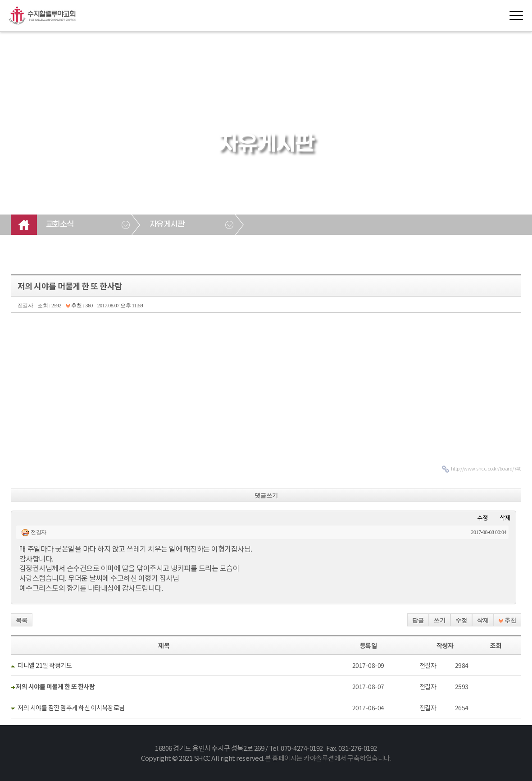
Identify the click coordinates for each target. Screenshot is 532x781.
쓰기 (440, 620)
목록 (22, 620)
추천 (507, 620)
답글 (418, 620)
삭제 (505, 518)
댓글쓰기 (266, 496)
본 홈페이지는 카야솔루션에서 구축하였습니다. (328, 758)
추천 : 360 (79, 306)
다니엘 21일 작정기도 (45, 665)
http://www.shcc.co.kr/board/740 (486, 468)
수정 (482, 518)
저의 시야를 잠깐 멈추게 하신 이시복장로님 (71, 708)
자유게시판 (167, 224)
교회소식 (60, 224)
